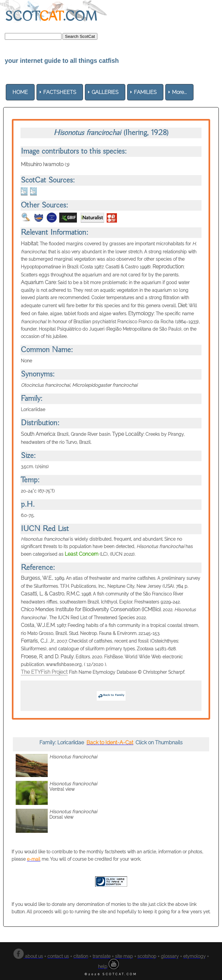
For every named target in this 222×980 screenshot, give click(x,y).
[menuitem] (20, 92)
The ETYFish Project (44, 672)
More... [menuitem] (179, 92)
